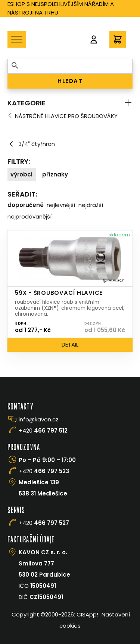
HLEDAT (70, 81)
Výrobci (21, 174)
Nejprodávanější (29, 216)
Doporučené (26, 205)
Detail (70, 345)
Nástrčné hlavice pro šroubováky (66, 116)
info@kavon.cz (39, 419)
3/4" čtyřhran (31, 144)
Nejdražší (91, 205)
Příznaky (55, 174)
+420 (43, 431)
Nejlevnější (61, 205)
